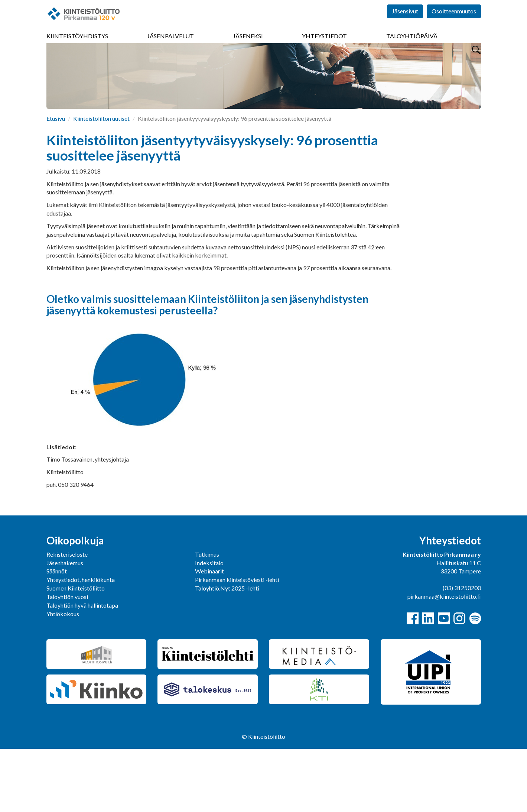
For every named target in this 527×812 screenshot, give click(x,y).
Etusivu (56, 182)
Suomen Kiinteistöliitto (76, 651)
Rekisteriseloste (67, 617)
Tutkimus (207, 617)
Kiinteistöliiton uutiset (101, 182)
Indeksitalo (209, 626)
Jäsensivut (405, 22)
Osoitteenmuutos (454, 22)
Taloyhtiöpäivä (412, 44)
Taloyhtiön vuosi (67, 660)
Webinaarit (209, 634)
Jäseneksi (248, 44)
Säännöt (57, 634)
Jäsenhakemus (65, 626)
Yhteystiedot (324, 44)
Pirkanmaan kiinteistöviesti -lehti (237, 643)
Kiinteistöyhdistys (77, 44)
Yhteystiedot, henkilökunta (81, 643)
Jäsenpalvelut (170, 44)
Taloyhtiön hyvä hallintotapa (82, 668)
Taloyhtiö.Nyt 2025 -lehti (228, 651)
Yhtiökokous (63, 677)
